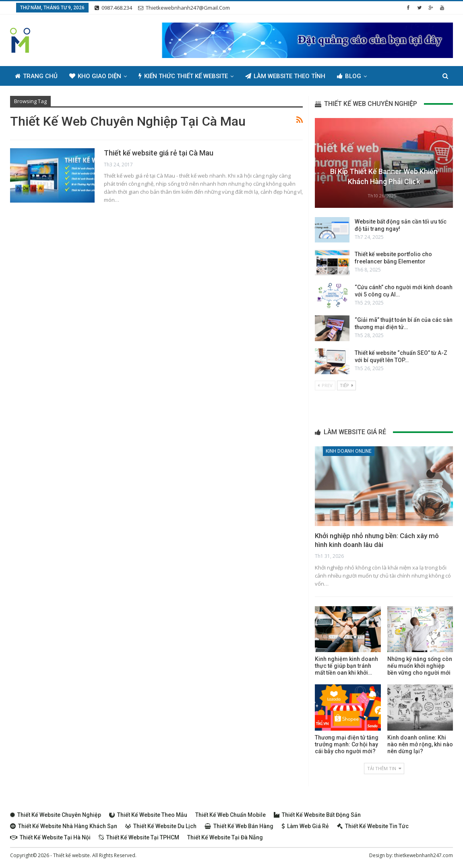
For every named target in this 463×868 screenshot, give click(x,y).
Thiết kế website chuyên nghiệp (56, 815)
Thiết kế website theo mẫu (148, 815)
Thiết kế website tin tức (373, 826)
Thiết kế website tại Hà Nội (50, 837)
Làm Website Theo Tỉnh (285, 76)
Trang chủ (36, 76)
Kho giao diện (95, 76)
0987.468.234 (113, 8)
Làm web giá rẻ (305, 826)
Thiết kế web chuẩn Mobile (230, 815)
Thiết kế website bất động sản (317, 815)
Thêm (387, 76)
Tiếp (346, 385)
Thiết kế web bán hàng (239, 826)
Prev (325, 385)
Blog (349, 76)
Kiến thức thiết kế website (183, 76)
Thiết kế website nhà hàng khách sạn (64, 826)
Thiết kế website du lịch (161, 826)
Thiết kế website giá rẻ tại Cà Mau (159, 153)
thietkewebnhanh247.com (424, 855)
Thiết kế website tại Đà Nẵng (225, 837)
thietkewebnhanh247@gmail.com (184, 8)
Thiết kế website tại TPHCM (139, 837)
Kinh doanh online (349, 451)
